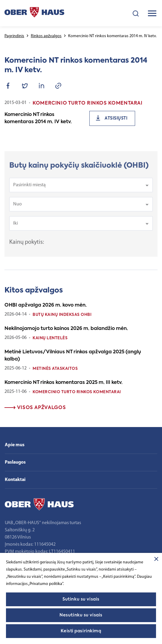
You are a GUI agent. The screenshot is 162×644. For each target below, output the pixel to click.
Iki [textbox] (16, 227)
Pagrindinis (14, 36)
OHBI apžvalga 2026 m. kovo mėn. (46, 305)
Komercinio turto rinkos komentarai (77, 392)
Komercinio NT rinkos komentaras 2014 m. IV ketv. (38, 118)
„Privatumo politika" (46, 584)
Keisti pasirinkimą (81, 631)
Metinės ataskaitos (55, 369)
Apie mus (15, 445)
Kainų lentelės (50, 338)
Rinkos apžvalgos (46, 36)
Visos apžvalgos (35, 408)
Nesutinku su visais (81, 615)
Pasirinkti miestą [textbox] (29, 189)
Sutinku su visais (81, 599)
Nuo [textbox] (17, 208)
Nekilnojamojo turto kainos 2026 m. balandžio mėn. (66, 329)
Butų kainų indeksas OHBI (62, 315)
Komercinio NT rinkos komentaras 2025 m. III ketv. (64, 383)
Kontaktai (15, 480)
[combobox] (81, 189)
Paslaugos (15, 462)
